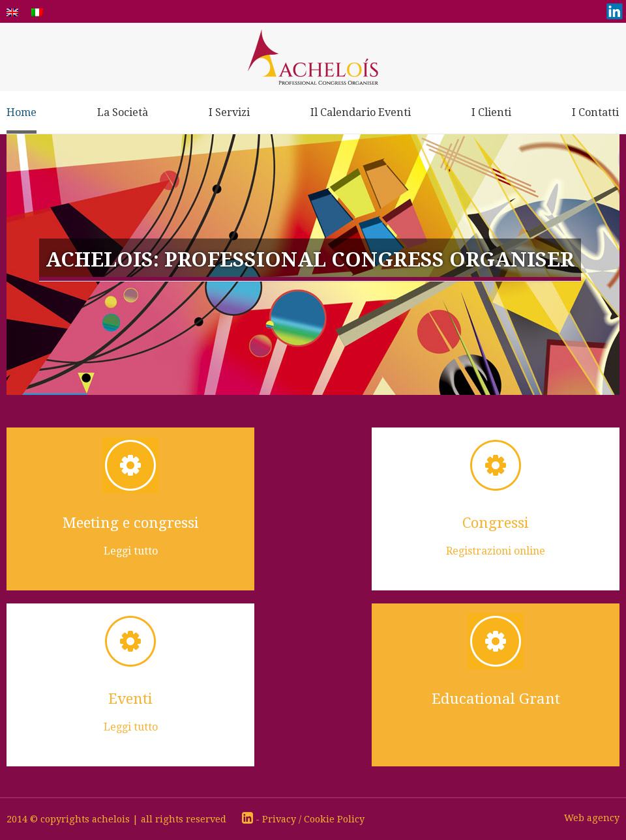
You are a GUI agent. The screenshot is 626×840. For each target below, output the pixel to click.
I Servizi (229, 112)
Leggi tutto (131, 551)
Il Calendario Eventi (361, 112)
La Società (123, 112)
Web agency (592, 818)
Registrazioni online (496, 551)
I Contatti (595, 112)
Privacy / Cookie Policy (313, 819)
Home (22, 112)
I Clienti (491, 112)
